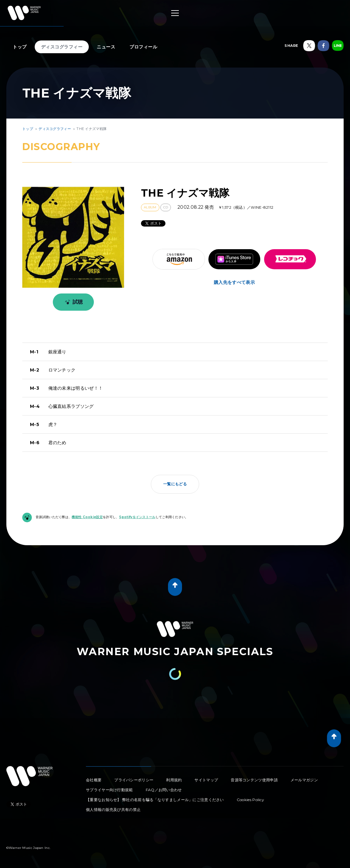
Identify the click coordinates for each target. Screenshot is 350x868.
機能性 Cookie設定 (87, 517)
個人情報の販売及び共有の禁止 (113, 810)
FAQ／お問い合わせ (164, 790)
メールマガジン (304, 780)
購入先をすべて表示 (234, 282)
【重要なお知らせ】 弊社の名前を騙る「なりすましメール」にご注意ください (155, 800)
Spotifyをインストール (137, 517)
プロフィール (143, 47)
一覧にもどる (175, 484)
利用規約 (174, 780)
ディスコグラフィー (62, 47)
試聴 (73, 302)
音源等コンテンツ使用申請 (254, 780)
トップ (20, 47)
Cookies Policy (250, 800)
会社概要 (94, 780)
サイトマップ (206, 780)
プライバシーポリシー (134, 780)
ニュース (106, 47)
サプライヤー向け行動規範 (109, 790)
